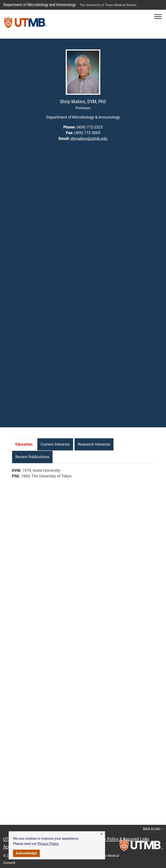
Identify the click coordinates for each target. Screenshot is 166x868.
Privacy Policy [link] (48, 844)
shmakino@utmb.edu (89, 139)
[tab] (24, 444)
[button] (101, 834)
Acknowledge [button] (26, 853)
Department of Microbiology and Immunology (40, 5)
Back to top (153, 828)
